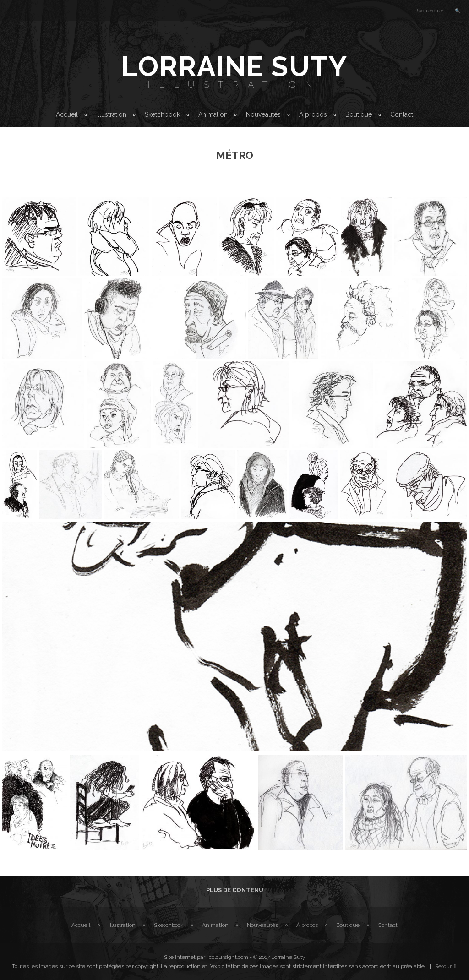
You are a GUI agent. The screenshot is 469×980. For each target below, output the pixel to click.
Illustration (234, 85)
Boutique (359, 114)
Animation (213, 114)
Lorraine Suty (234, 66)
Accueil (67, 114)
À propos (313, 114)
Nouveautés (263, 114)
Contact (402, 114)
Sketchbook (162, 114)
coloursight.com (229, 957)
